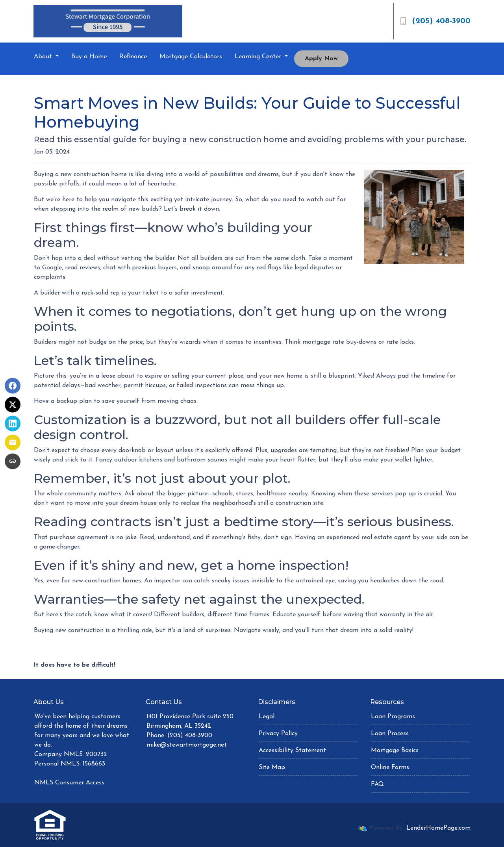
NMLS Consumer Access (69, 783)
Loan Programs (393, 717)
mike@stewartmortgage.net (187, 745)
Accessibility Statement (292, 751)
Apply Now (321, 59)
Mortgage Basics (395, 751)
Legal (267, 717)
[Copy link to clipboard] (13, 461)
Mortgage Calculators (191, 57)
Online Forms (390, 767)
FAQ (377, 784)
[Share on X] (13, 405)
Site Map (272, 767)
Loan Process (390, 734)
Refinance (133, 57)
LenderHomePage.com (438, 828)
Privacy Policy (278, 734)
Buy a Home (89, 57)
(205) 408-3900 (435, 21)
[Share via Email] (13, 443)
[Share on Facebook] (13, 386)
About (44, 57)
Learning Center (259, 57)
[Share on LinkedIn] (13, 424)
